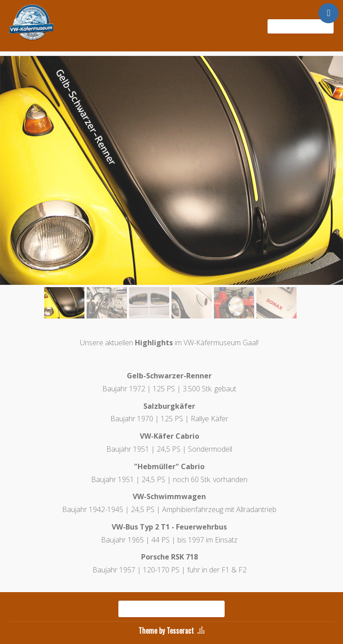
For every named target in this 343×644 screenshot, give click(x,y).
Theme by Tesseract (166, 631)
